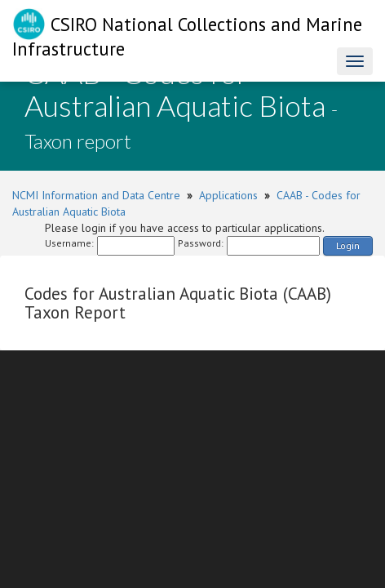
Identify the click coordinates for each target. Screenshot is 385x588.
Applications (228, 195)
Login (348, 245)
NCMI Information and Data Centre (96, 195)
